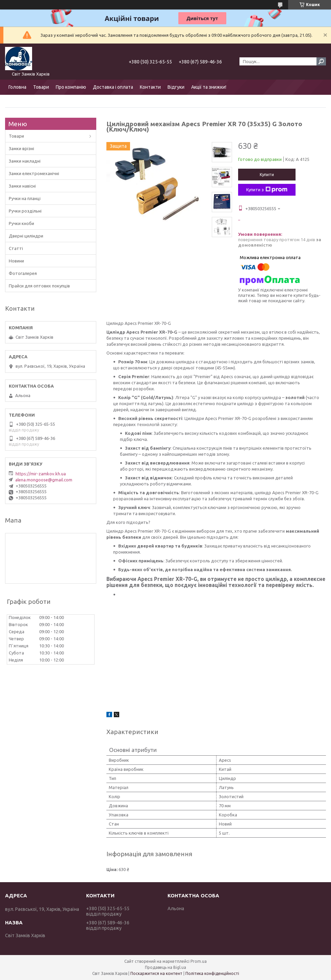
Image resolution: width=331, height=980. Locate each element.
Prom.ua (199, 961)
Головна (17, 87)
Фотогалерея (23, 273)
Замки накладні (25, 161)
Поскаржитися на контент (156, 973)
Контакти (150, 87)
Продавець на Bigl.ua (165, 967)
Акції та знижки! (209, 87)
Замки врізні (21, 148)
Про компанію (71, 87)
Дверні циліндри (26, 236)
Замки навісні (22, 186)
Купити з (267, 190)
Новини (16, 261)
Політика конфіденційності (212, 973)
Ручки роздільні (25, 211)
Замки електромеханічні (34, 173)
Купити (267, 174)
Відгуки (176, 87)
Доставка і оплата (113, 87)
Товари (41, 87)
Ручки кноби (21, 223)
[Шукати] (321, 61)
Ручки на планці (25, 198)
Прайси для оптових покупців (39, 286)
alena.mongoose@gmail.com (44, 480)
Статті (16, 248)
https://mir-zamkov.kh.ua (41, 474)
